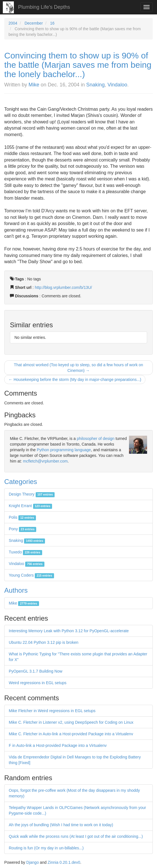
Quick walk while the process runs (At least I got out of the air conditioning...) (76, 836)
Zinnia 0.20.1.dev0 (64, 862)
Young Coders (31, 575)
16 (52, 23)
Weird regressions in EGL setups (38, 683)
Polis (22, 517)
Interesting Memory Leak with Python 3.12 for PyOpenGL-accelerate (69, 631)
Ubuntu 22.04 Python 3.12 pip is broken (44, 642)
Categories (21, 482)
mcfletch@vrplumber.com (45, 461)
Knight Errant (30, 506)
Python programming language (64, 450)
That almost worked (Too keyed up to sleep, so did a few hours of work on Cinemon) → (78, 368)
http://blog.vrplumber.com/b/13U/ (63, 287)
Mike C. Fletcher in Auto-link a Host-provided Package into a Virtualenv (71, 734)
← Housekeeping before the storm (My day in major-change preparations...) (75, 380)
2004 (13, 23)
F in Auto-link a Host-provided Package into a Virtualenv (58, 745)
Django (33, 862)
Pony (22, 529)
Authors (16, 590)
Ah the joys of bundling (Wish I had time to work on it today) (61, 825)
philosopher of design (96, 439)
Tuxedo (25, 552)
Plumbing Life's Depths (44, 7)
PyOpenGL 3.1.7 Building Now (36, 671)
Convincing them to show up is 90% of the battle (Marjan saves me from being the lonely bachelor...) (78, 65)
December (34, 23)
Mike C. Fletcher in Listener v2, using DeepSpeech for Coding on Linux (71, 722)
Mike (34, 85)
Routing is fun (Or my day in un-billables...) (46, 848)
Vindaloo (117, 85)
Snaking (95, 85)
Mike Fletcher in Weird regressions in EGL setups (52, 711)
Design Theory (32, 494)
